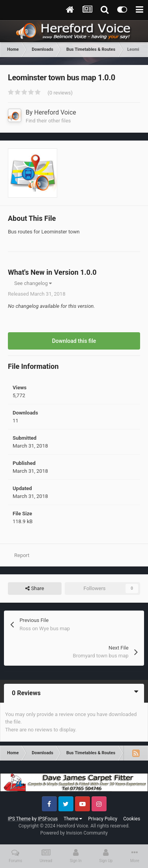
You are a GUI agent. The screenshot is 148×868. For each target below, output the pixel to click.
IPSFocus (48, 819)
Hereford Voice (55, 112)
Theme (73, 819)
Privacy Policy (103, 819)
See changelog (33, 283)
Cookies (132, 819)
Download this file (74, 341)
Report (22, 555)
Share (35, 589)
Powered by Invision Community (74, 833)
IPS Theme (19, 819)
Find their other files (48, 121)
